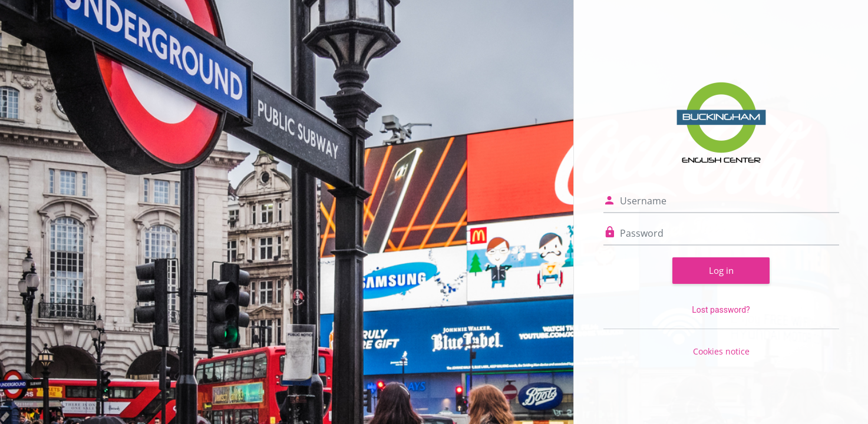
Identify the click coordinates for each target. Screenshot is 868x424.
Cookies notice (721, 351)
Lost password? (721, 310)
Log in (721, 270)
